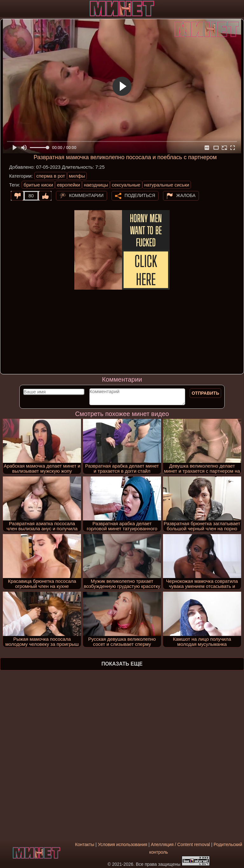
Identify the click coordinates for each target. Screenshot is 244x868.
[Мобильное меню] (6, 9)
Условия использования (122, 844)
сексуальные (126, 185)
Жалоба (186, 195)
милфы (77, 176)
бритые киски (38, 185)
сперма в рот (51, 176)
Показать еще (122, 664)
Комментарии (86, 195)
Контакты (85, 844)
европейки (68, 185)
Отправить (205, 393)
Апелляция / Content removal (180, 844)
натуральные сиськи (167, 185)
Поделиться (140, 195)
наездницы (96, 185)
